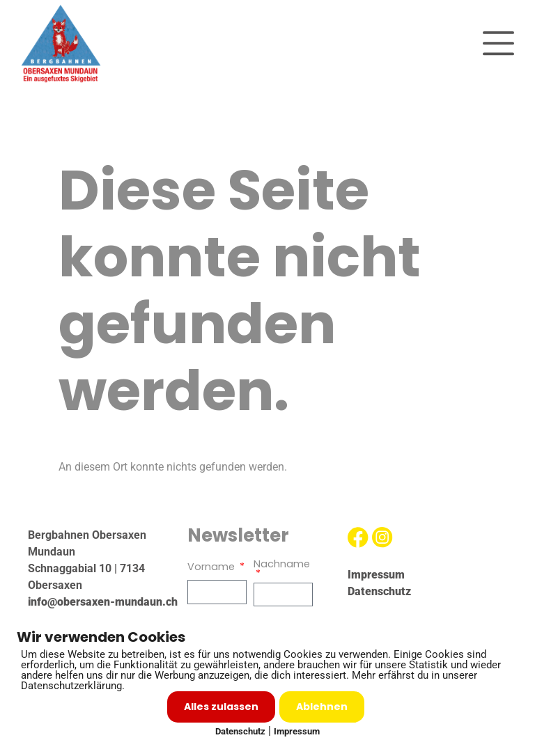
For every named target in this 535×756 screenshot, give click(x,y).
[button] (498, 44)
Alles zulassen (221, 707)
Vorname (212, 568)
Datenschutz (240, 731)
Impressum (297, 731)
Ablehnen (322, 707)
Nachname (282, 565)
